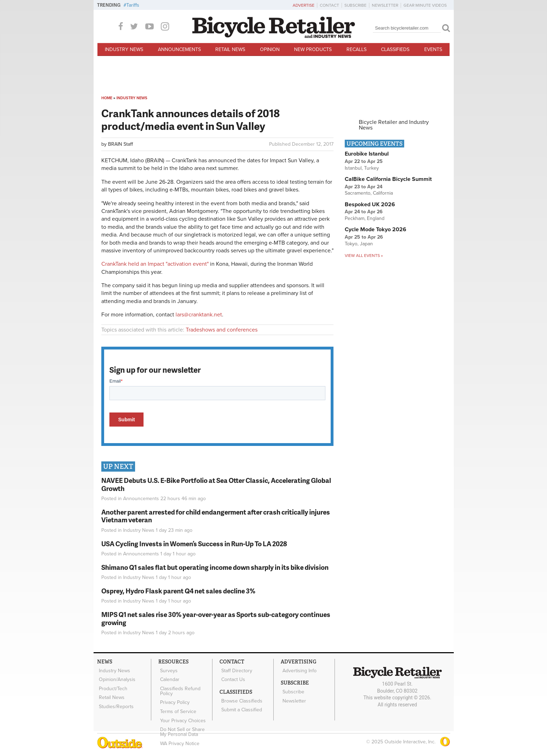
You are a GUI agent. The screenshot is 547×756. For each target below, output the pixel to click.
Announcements (179, 49)
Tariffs (133, 5)
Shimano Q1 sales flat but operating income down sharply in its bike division (215, 567)
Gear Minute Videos (425, 5)
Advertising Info (298, 670)
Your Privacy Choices (182, 711)
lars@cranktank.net (199, 315)
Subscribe (355, 5)
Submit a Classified (240, 704)
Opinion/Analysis (116, 677)
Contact (329, 5)
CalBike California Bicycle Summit (388, 179)
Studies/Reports (115, 699)
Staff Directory (235, 670)
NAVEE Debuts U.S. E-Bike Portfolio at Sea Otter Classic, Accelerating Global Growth (216, 484)
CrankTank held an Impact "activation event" (155, 264)
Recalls (357, 49)
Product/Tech (112, 684)
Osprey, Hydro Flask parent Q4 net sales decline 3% (178, 591)
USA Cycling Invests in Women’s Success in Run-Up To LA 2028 (194, 544)
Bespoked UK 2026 (370, 204)
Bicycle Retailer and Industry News (394, 125)
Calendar (168, 677)
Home (107, 98)
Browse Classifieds (240, 697)
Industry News (124, 49)
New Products (313, 49)
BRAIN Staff (120, 144)
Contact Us (232, 677)
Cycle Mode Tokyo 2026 (376, 229)
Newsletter (385, 5)
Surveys (167, 670)
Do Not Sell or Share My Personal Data (185, 721)
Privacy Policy (173, 697)
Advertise (304, 5)
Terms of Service (177, 704)
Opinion (270, 49)
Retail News (230, 49)
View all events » (364, 256)
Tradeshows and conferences (222, 330)
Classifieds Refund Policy (179, 687)
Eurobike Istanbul (367, 154)
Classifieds (395, 49)
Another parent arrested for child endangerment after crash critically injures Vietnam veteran (216, 516)
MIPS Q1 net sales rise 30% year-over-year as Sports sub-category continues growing (216, 618)
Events (433, 49)
